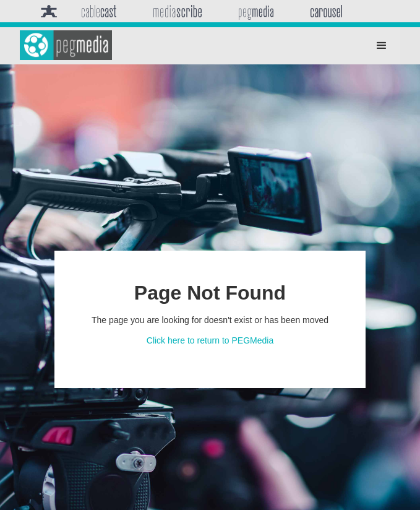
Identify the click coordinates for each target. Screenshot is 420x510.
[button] (382, 46)
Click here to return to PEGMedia (210, 340)
